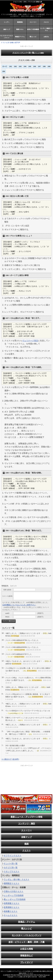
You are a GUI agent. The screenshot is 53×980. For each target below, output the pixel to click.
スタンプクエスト (12, 871)
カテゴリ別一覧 (11, 867)
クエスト (46, 22)
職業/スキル (20, 29)
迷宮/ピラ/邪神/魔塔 (33, 29)
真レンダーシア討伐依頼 (15, 899)
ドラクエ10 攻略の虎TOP (10, 43)
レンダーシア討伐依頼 (14, 895)
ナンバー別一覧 (11, 863)
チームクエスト (11, 915)
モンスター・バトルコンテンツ (27, 935)
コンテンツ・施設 (27, 823)
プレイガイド (27, 962)
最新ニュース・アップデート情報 (26, 817)
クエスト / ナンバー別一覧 (28, 53)
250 (4, 71)
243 (20, 66)
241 (11, 66)
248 (44, 66)
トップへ (7, 22)
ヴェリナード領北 (30, 341)
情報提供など (27, 955)
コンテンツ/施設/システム (46, 29)
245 (30, 66)
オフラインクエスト (13, 856)
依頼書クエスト (11, 911)
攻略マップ (7, 29)
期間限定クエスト (12, 883)
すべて (5, 66)
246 (35, 66)
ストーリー (33, 22)
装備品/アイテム (20, 37)
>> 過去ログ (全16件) (10, 759)
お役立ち (46, 37)
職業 (27, 844)
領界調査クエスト (12, 903)
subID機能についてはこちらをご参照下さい (19, 605)
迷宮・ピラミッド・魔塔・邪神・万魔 (26, 942)
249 (49, 66)
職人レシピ (33, 37)
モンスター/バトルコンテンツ (7, 37)
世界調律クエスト (12, 907)
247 (39, 66)
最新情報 (20, 22)
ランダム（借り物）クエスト (17, 879)
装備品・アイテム (27, 922)
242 (15, 66)
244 (25, 66)
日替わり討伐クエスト (14, 891)
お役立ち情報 (27, 949)
